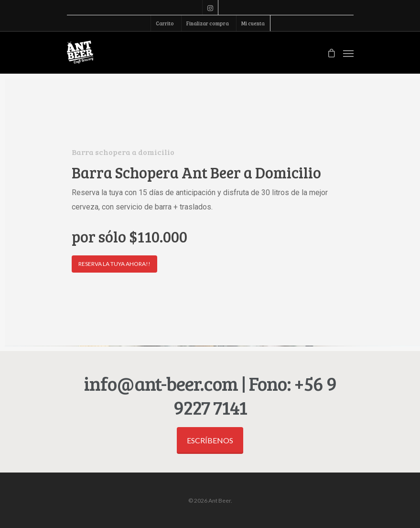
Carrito (165, 23)
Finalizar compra (208, 23)
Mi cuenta (253, 23)
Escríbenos (210, 440)
